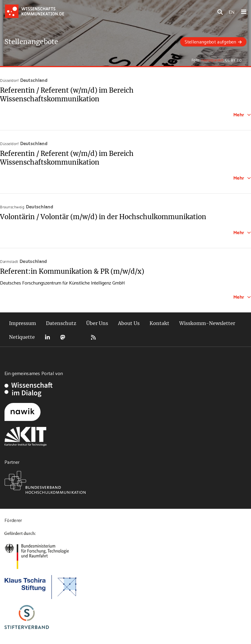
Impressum (23, 323)
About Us (129, 323)
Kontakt (159, 323)
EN (232, 12)
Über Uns (97, 323)
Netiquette (22, 337)
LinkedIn (47, 337)
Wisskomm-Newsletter (207, 323)
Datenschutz (61, 323)
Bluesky (78, 337)
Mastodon (63, 337)
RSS (93, 337)
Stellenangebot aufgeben (210, 41)
